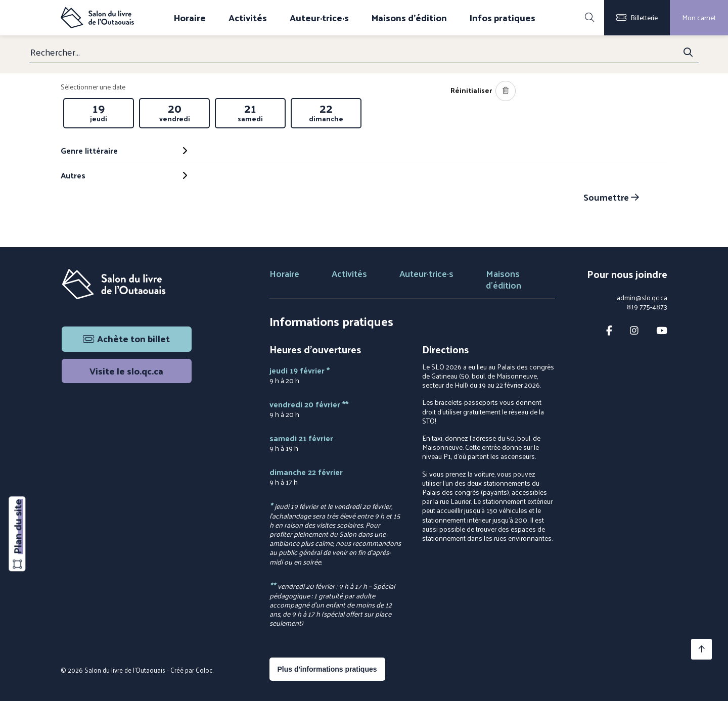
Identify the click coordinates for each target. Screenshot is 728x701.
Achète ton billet (126, 338)
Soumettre (611, 197)
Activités (248, 18)
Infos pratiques (503, 18)
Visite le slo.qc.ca (126, 371)
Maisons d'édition (409, 18)
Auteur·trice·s (319, 18)
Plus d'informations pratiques (327, 669)
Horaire (190, 18)
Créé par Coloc (191, 670)
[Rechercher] (589, 18)
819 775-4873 (647, 307)
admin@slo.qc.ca (642, 298)
